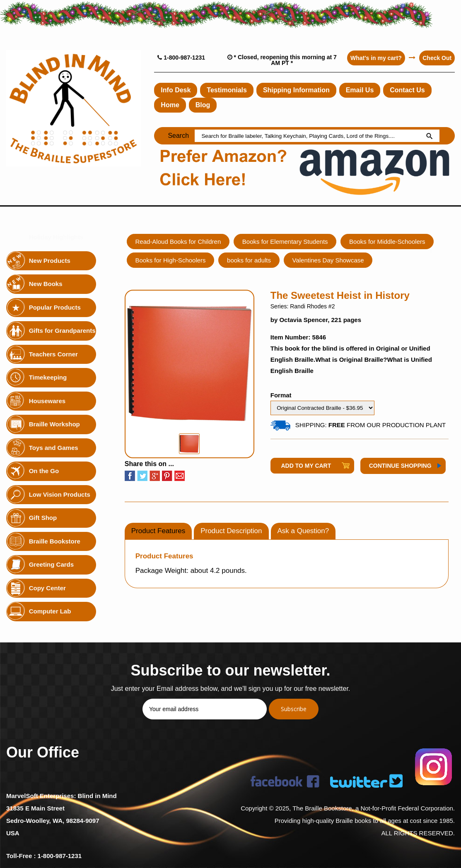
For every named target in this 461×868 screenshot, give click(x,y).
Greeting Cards (51, 564)
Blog (203, 105)
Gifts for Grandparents (62, 331)
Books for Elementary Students (286, 242)
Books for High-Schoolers (171, 260)
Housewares (47, 400)
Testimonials (227, 90)
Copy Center (47, 588)
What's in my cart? (376, 58)
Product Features (158, 531)
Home (170, 105)
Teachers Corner (53, 354)
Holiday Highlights (56, 237)
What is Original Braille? (351, 359)
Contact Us (408, 90)
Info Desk (176, 90)
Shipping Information (296, 90)
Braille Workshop (54, 424)
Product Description (231, 531)
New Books (46, 284)
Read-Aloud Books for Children (178, 242)
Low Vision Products (60, 494)
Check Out (437, 58)
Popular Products (55, 307)
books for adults (249, 260)
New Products (50, 260)
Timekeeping (48, 377)
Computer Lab (50, 611)
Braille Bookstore (55, 541)
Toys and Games (54, 447)
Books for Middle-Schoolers (387, 242)
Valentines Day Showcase (329, 260)
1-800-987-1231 (181, 58)
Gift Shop (43, 518)
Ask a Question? (303, 531)
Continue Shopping (400, 466)
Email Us (360, 90)
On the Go (44, 471)
